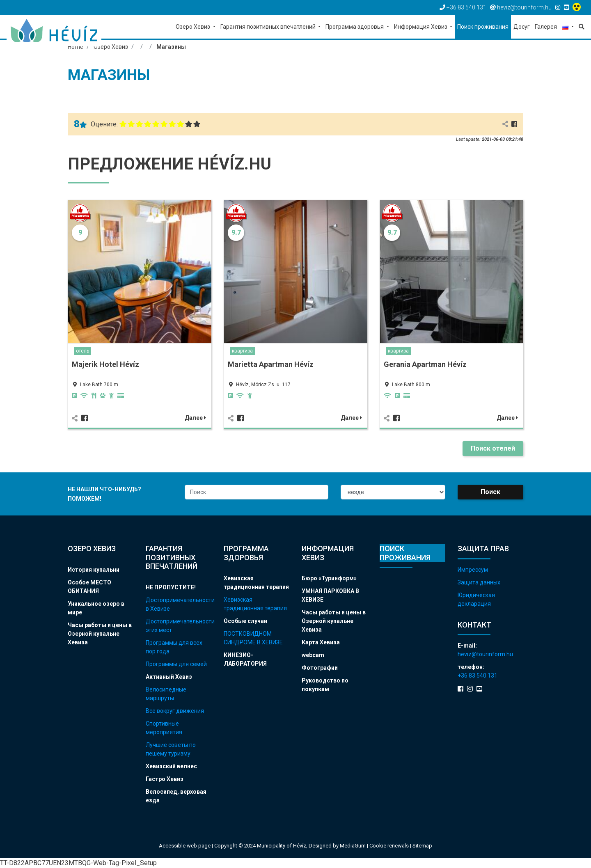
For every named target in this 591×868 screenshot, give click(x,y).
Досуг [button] (522, 27)
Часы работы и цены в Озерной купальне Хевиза (100, 634)
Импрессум (473, 570)
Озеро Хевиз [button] (194, 27)
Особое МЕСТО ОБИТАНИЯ (89, 587)
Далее (195, 418)
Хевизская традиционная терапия (256, 583)
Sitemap (422, 846)
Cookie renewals (390, 846)
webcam (313, 655)
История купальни (94, 570)
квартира (242, 351)
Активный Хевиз (169, 677)
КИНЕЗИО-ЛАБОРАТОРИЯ (245, 659)
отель (82, 351)
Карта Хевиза (321, 642)
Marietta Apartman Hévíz (271, 364)
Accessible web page (185, 846)
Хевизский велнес (171, 766)
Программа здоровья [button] (355, 27)
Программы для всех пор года (174, 647)
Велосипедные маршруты (166, 694)
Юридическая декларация (476, 599)
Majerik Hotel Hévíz (105, 364)
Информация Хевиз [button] (421, 27)
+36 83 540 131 (478, 676)
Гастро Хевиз (165, 779)
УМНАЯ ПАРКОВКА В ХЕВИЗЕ (330, 595)
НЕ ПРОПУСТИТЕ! (171, 587)
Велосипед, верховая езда (176, 796)
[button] (568, 27)
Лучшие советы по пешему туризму (171, 749)
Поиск (490, 492)
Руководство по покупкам (325, 685)
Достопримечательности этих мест (179, 626)
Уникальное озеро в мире (96, 608)
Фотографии (320, 668)
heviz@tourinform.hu (485, 654)
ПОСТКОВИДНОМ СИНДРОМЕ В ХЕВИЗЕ (253, 638)
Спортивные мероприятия (164, 728)
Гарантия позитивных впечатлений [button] (269, 27)
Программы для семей (176, 664)
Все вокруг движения (175, 711)
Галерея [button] (546, 27)
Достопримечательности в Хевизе (179, 604)
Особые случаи (245, 621)
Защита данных (479, 582)
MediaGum (353, 846)
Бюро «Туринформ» (329, 578)
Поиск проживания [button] (483, 27)
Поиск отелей (493, 448)
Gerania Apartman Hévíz (425, 364)
